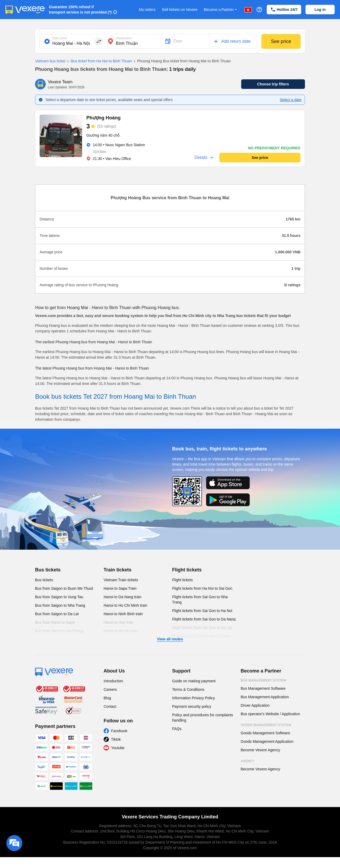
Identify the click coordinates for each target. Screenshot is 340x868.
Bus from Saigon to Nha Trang (60, 605)
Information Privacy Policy (194, 698)
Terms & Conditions (188, 689)
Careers (110, 689)
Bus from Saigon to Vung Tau (59, 597)
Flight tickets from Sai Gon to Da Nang (204, 619)
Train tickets (118, 570)
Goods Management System (266, 725)
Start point (60, 38)
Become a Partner (221, 10)
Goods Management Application (267, 741)
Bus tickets (48, 570)
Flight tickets (187, 570)
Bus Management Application (265, 697)
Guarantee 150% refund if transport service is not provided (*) (80, 10)
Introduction (113, 681)
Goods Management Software (265, 733)
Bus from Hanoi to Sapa (55, 622)
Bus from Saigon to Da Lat (57, 614)
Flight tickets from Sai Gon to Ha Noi (202, 611)
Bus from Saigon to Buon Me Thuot (64, 588)
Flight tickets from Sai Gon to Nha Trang (200, 600)
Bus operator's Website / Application (270, 714)
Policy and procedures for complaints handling (203, 718)
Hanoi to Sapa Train (120, 588)
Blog (107, 698)
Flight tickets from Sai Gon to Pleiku (202, 636)
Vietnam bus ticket (50, 61)
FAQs (177, 729)
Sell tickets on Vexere (180, 10)
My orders (147, 10)
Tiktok (116, 739)
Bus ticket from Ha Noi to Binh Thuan (99, 61)
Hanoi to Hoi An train (121, 631)
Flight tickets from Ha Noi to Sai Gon (202, 588)
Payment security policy (192, 706)
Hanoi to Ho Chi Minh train (125, 605)
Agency (248, 761)
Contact (110, 706)
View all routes (170, 639)
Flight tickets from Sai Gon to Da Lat (202, 628)
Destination (124, 38)
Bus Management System (263, 680)
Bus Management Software (263, 688)
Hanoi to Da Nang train (122, 597)
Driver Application (255, 705)
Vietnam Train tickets (121, 580)
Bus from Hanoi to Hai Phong (59, 631)
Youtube (118, 748)
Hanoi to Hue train (119, 622)
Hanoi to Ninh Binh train (123, 614)
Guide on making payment (194, 681)
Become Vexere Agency (260, 750)
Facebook (119, 731)
